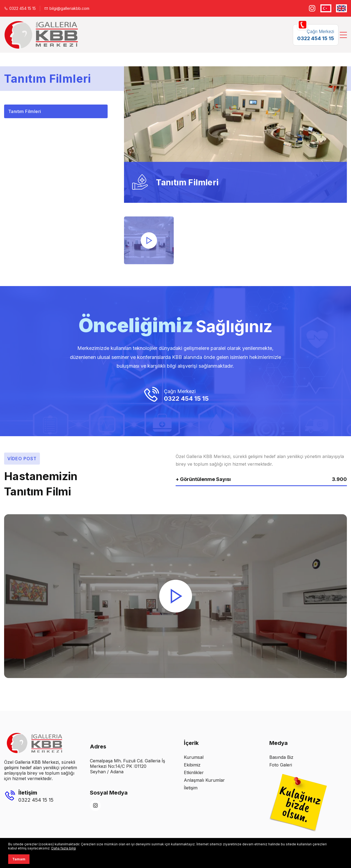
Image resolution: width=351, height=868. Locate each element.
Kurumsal (194, 757)
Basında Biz (281, 757)
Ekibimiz (192, 765)
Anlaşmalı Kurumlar (204, 780)
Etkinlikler (194, 772)
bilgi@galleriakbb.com (67, 8)
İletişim (191, 788)
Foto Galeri (281, 765)
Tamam (19, 859)
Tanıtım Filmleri (25, 111)
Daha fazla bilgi (64, 848)
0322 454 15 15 (20, 8)
